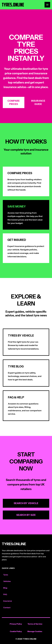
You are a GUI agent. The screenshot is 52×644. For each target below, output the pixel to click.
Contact (7, 607)
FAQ (5, 594)
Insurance (8, 601)
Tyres (6, 575)
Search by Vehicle (26, 503)
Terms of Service (35, 624)
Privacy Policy (16, 624)
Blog (5, 588)
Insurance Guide (38, 102)
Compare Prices (14, 102)
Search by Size (26, 515)
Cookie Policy (16, 631)
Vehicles (7, 581)
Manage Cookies (35, 631)
